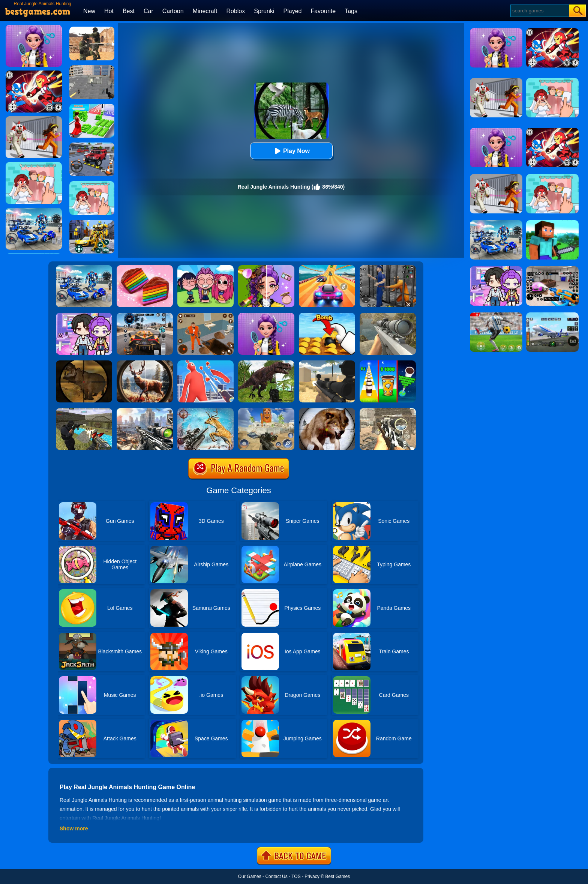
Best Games (337, 876)
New (89, 11)
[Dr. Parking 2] (92, 145)
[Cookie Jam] (145, 268)
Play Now (291, 151)
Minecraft (205, 11)
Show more (74, 828)
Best (129, 11)
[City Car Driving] (145, 315)
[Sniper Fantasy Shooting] (388, 315)
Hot (109, 11)
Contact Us (276, 876)
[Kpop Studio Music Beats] (205, 268)
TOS (296, 876)
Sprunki (264, 11)
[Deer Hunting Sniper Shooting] (205, 411)
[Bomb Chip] (327, 315)
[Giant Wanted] (205, 363)
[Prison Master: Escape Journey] (205, 315)
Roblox (235, 11)
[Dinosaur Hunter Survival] (266, 363)
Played (293, 11)
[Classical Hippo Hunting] (84, 363)
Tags (351, 11)
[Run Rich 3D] (92, 107)
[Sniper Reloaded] (327, 363)
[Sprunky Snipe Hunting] (266, 411)
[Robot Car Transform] (92, 222)
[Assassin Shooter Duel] (145, 411)
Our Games (250, 876)
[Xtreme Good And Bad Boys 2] (84, 411)
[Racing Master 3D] (327, 268)
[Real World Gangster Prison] (388, 268)
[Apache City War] (92, 68)
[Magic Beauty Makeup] (266, 268)
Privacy (312, 876)
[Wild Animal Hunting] (327, 411)
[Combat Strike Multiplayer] (92, 29)
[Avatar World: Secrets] (84, 315)
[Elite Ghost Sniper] (388, 411)
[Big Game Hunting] (145, 363)
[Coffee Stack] (388, 363)
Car (148, 11)
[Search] (539, 11)
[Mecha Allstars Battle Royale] (84, 268)
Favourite (323, 11)
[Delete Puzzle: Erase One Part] (92, 184)
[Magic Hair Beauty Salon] (266, 315)
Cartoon (173, 11)
